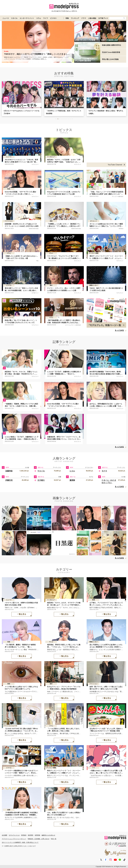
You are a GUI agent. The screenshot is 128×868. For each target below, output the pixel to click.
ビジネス (53, 18)
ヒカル (72, 471)
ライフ (46, 18)
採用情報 (37, 835)
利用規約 (24, 835)
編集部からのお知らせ (48, 835)
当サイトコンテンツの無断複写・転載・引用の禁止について (20, 842)
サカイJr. (41, 471)
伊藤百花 (9, 480)
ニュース (6, 18)
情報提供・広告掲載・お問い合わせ (39, 839)
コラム (39, 18)
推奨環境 (31, 835)
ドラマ (84, 18)
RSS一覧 (54, 839)
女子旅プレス (103, 18)
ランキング (75, 18)
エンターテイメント (27, 18)
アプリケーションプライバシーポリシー (14, 839)
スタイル (14, 18)
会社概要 (5, 835)
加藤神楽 (9, 471)
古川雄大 (41, 480)
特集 (67, 18)
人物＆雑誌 (92, 18)
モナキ (104, 471)
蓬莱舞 (72, 480)
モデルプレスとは (14, 835)
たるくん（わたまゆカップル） (109, 481)
